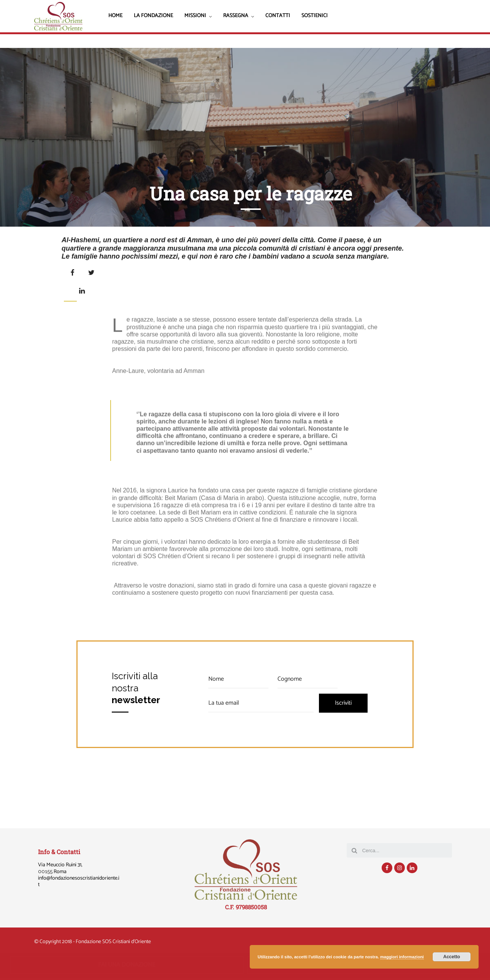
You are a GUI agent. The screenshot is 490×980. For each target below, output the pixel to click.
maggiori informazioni (402, 957)
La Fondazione (153, 16)
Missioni (195, 17)
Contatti (278, 16)
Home (115, 16)
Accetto (452, 957)
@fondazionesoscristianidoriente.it (79, 882)
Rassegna (236, 17)
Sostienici (315, 16)
